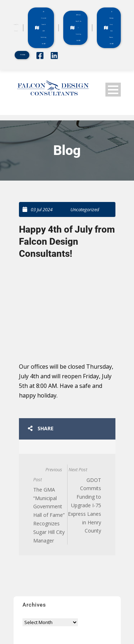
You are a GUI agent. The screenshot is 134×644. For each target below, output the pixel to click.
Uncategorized (85, 209)
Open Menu (113, 90)
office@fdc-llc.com (16, 28)
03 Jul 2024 (42, 209)
